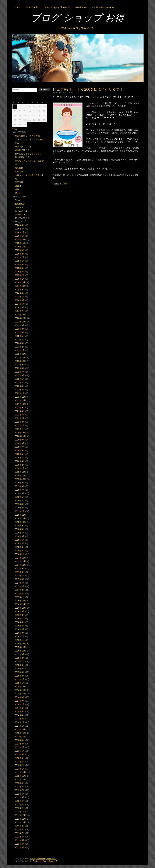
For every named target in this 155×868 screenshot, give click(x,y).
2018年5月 (20, 540)
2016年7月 (20, 619)
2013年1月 (20, 769)
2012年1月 (20, 812)
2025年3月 (20, 272)
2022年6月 (20, 375)
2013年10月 (20, 737)
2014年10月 (20, 694)
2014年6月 (20, 708)
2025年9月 (20, 250)
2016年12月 (20, 601)
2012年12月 (20, 772)
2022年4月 (20, 383)
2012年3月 (20, 805)
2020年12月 (20, 433)
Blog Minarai (81, 7)
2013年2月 (20, 765)
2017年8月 (20, 572)
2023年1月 (20, 350)
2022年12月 (20, 354)
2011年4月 (20, 844)
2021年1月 (20, 429)
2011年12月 (20, 815)
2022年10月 (20, 361)
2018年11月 (20, 518)
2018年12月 (20, 515)
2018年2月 (20, 551)
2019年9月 (20, 483)
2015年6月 (20, 665)
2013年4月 (20, 758)
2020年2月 (20, 465)
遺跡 (17, 189)
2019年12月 (20, 472)
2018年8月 (20, 529)
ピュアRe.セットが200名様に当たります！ (88, 89)
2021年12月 (20, 397)
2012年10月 (20, 779)
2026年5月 (20, 225)
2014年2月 (20, 722)
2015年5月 (20, 669)
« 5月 (15, 129)
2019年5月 (20, 497)
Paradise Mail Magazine (103, 7)
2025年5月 (20, 264)
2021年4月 (20, 418)
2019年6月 (20, 493)
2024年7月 (20, 297)
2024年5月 (20, 304)
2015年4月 (20, 672)
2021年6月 (20, 411)
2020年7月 (20, 447)
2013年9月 (20, 740)
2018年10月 (20, 522)
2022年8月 (20, 368)
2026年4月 (20, 229)
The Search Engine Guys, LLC (45, 861)
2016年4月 (20, 629)
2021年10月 (20, 404)
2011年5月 (20, 840)
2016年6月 (20, 622)
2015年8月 (20, 658)
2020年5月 (20, 454)
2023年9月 (20, 325)
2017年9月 (20, 568)
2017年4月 (20, 586)
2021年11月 (20, 400)
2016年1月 (20, 640)
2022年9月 (20, 365)
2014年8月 (20, 701)
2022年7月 (20, 372)
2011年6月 (20, 837)
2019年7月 (20, 490)
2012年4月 (20, 801)
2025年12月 (20, 239)
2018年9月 (20, 526)
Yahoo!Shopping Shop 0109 (57, 7)
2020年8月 (20, 443)
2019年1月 (20, 511)
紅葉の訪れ (20, 172)
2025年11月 (20, 243)
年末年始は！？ (22, 157)
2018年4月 (20, 543)
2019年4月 (20, 501)
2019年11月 (20, 476)
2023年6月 (20, 332)
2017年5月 (20, 583)
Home (17, 7)
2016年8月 (20, 615)
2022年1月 (20, 393)
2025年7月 (20, 257)
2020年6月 (20, 450)
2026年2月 (20, 232)
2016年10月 (20, 608)
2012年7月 (20, 790)
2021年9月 (20, 408)
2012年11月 (20, 776)
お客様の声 (20, 204)
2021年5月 (20, 415)
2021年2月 (20, 425)
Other (64, 184)
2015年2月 (20, 679)
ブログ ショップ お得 (78, 18)
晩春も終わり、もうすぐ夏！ (28, 136)
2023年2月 (20, 347)
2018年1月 (20, 554)
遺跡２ (18, 186)
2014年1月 (20, 726)
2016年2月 (20, 636)
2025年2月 (20, 275)
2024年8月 (20, 293)
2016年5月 (20, 626)
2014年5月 (20, 712)
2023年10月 (20, 322)
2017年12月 (20, 558)
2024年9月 (20, 290)
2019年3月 (20, 504)
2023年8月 (20, 329)
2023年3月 (20, 343)
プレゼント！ (21, 214)
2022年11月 (20, 357)
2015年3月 (20, 676)
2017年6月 (20, 579)
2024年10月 (20, 286)
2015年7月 (20, 661)
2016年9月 (20, 611)
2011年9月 (20, 826)
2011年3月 (20, 847)
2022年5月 (20, 379)
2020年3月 (20, 461)
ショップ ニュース (24, 207)
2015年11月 (20, 647)
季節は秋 (19, 182)
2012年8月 (20, 787)
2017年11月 (20, 561)
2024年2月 (20, 311)
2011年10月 (20, 822)
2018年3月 (20, 547)
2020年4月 (20, 458)
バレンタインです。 (24, 146)
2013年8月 (20, 744)
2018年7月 (20, 533)
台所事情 (19, 168)
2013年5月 (20, 754)
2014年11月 (20, 690)
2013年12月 (20, 729)
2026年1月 (20, 236)
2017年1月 (20, 597)
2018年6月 (20, 536)
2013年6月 (20, 751)
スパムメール (21, 211)
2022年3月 (20, 386)
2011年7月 (20, 833)
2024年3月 (20, 307)
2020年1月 (20, 468)
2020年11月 (20, 436)
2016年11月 (20, 604)
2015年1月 (20, 683)
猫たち (18, 193)
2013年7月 (20, 747)
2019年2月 (20, 508)
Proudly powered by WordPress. (43, 859)
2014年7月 (20, 704)
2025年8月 (20, 254)
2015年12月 (20, 644)
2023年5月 (20, 336)
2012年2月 (20, 808)
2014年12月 (20, 687)
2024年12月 (20, 282)
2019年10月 (20, 479)
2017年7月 (20, 576)
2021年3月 (20, 422)
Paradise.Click (32, 7)
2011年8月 (20, 830)
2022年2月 (20, 390)
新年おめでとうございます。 (28, 154)
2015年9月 (20, 654)
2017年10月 (20, 565)
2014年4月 (20, 715)
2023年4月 (20, 340)
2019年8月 (20, 486)
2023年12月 (20, 315)
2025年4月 (20, 268)
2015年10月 (20, 651)
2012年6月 (20, 794)
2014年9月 (20, 697)
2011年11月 (20, 819)
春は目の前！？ (22, 150)
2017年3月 (20, 590)
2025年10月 (20, 247)
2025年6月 (20, 261)
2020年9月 (20, 440)
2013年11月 (20, 733)
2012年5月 (20, 797)
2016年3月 (20, 633)
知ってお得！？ (22, 218)
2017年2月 (20, 594)
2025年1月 (20, 279)
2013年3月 (20, 762)
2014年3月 (20, 719)
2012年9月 (20, 783)
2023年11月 (20, 318)
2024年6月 (20, 300)
